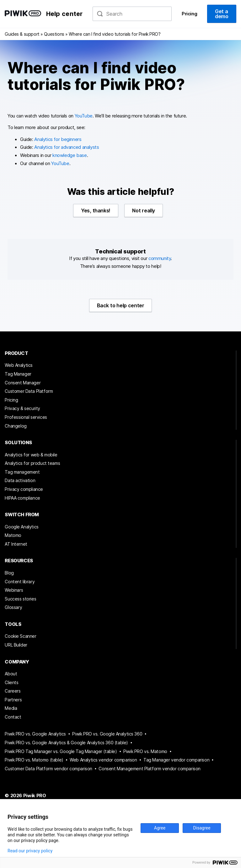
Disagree (202, 828)
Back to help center (121, 305)
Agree (160, 828)
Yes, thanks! (96, 211)
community (160, 258)
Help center (64, 14)
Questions (54, 34)
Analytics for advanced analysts (67, 147)
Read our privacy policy (30, 851)
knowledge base (70, 155)
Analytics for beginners (58, 139)
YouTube (84, 116)
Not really (143, 211)
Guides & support (22, 34)
